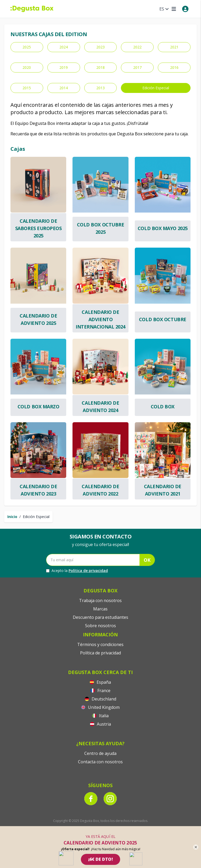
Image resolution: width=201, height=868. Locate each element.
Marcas (100, 609)
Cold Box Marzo (38, 407)
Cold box (163, 407)
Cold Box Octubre (163, 319)
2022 (137, 47)
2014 (64, 88)
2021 (174, 47)
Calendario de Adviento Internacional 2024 (100, 319)
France (100, 691)
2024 (64, 47)
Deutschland (100, 699)
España (100, 682)
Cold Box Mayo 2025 (163, 228)
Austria (100, 724)
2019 (64, 67)
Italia (100, 716)
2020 (27, 67)
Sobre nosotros (100, 626)
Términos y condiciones (100, 644)
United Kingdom (100, 707)
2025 (27, 47)
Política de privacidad (88, 571)
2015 (27, 88)
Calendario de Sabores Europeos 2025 (38, 228)
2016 (174, 67)
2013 (100, 88)
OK (147, 560)
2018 (100, 67)
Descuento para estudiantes (100, 617)
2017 (137, 67)
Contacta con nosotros (100, 762)
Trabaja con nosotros (100, 600)
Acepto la (77, 571)
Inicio (12, 517)
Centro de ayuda (100, 753)
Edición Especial (156, 88)
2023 (100, 47)
